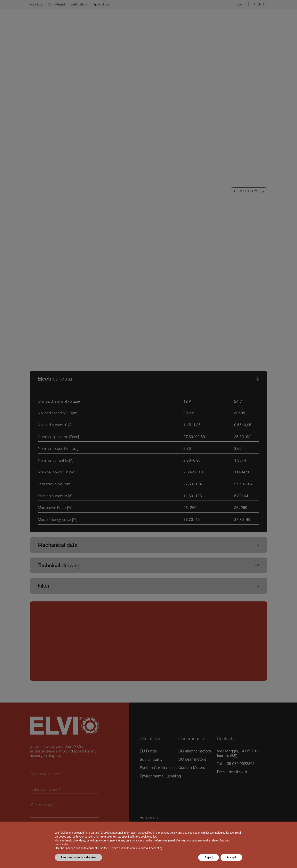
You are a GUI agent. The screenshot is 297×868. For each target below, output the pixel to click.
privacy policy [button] (169, 833)
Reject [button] (209, 857)
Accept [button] (231, 857)
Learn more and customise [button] (78, 857)
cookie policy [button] (148, 837)
